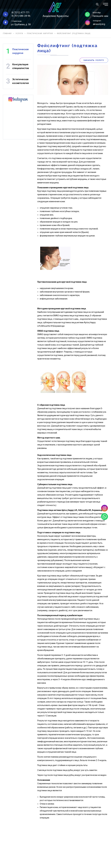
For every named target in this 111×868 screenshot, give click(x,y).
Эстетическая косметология (21, 81)
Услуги (19, 33)
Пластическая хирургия (40, 33)
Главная (7, 33)
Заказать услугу (94, 60)
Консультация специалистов (21, 66)
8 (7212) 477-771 (21, 13)
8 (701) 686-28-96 (21, 16)
